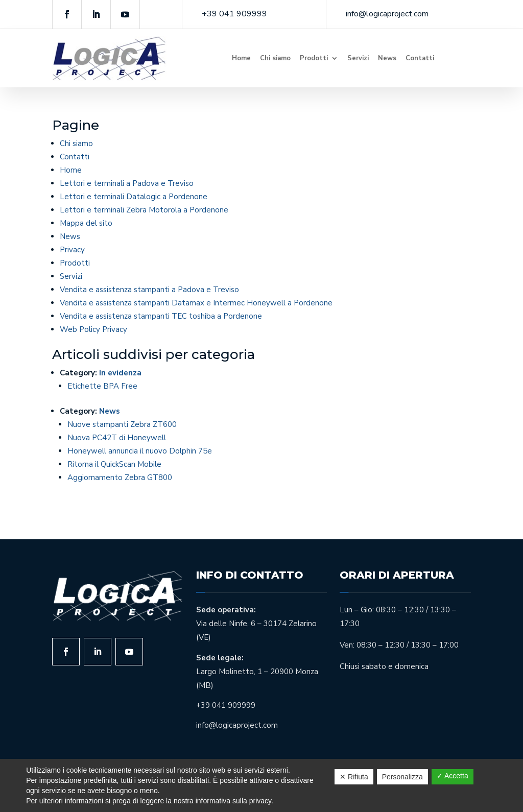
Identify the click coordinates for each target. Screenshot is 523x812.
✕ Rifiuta (354, 777)
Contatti (420, 58)
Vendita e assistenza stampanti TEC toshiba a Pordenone (161, 316)
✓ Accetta (453, 776)
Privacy (72, 250)
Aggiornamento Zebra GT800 (120, 477)
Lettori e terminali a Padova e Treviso (127, 183)
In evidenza (120, 373)
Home (241, 58)
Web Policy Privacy (93, 329)
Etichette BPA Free (102, 386)
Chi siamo (275, 58)
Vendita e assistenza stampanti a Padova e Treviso (149, 290)
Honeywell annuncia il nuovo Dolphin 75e (140, 451)
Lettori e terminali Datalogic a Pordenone (134, 197)
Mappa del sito (86, 223)
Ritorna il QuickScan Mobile (114, 464)
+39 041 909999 (234, 14)
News (387, 58)
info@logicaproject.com (387, 14)
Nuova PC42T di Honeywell (117, 438)
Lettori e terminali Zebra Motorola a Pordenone (144, 210)
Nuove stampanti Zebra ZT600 (122, 424)
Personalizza (402, 777)
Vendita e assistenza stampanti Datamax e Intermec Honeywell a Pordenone (196, 303)
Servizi (358, 58)
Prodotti (314, 58)
